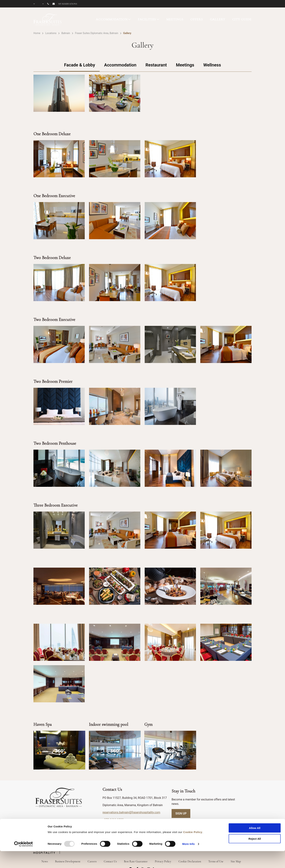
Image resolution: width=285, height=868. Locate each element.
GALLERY (218, 19)
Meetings (185, 65)
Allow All (255, 813)
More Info (188, 829)
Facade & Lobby (79, 65)
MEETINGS (175, 19)
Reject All (255, 823)
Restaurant (156, 65)
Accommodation (120, 65)
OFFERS (196, 19)
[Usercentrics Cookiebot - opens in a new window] (24, 829)
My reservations (68, 4)
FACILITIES (147, 19)
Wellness (212, 65)
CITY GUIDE (242, 19)
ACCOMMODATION (112, 19)
